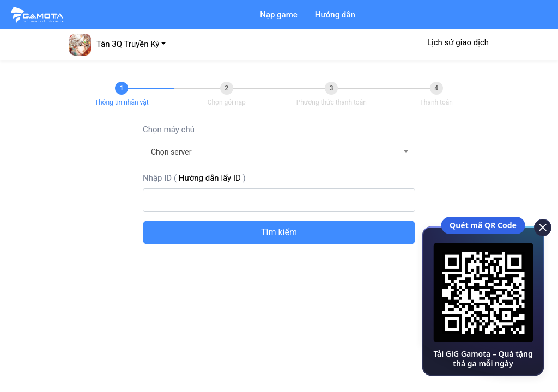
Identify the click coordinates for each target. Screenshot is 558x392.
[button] (117, 44)
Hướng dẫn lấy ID (210, 178)
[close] (539, 226)
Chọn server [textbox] (171, 152)
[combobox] (279, 152)
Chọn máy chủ (169, 130)
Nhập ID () (194, 178)
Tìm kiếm (279, 232)
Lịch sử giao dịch (458, 42)
